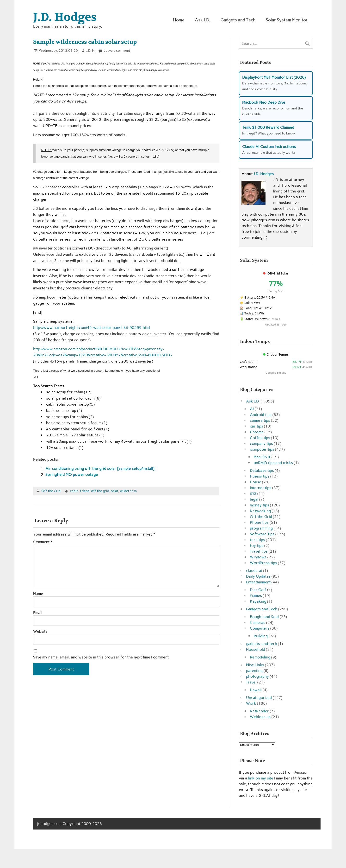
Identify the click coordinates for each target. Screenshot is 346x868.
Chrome (257, 432)
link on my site (261, 778)
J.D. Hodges (264, 174)
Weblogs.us (260, 717)
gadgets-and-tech (262, 644)
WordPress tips (263, 563)
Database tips (262, 470)
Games (256, 596)
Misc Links (255, 665)
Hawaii (256, 690)
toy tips (257, 546)
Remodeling (260, 657)
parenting (254, 671)
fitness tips (260, 476)
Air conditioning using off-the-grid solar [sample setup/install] (100, 469)
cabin (74, 491)
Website (40, 632)
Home (179, 20)
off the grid (100, 491)
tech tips (257, 540)
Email (38, 613)
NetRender (259, 711)
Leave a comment (117, 51)
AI (252, 409)
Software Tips (262, 534)
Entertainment (258, 582)
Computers (260, 628)
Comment (43, 542)
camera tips (260, 420)
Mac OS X (262, 457)
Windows (258, 557)
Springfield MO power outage (72, 475)
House (256, 482)
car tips (256, 426)
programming (261, 528)
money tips (259, 505)
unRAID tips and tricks (273, 463)
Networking (260, 511)
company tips (261, 444)
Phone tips (259, 522)
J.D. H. (91, 51)
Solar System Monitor (287, 20)
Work (251, 703)
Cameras (258, 622)
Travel (251, 682)
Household (256, 649)
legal (254, 499)
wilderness (128, 491)
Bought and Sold (264, 617)
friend (85, 491)
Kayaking (258, 601)
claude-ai (254, 571)
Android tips (261, 415)
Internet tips (261, 488)
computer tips (262, 449)
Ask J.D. (203, 20)
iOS (253, 494)
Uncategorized (259, 698)
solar (114, 491)
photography (257, 676)
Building (261, 636)
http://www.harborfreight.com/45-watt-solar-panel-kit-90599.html (92, 328)
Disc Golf (258, 590)
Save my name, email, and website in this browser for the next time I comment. (101, 657)
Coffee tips (260, 438)
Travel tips (259, 551)
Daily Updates (258, 576)
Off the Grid (51, 491)
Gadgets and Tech (238, 20)
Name (38, 594)
